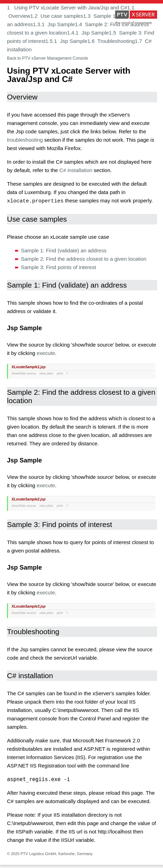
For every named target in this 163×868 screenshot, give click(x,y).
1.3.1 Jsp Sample (54, 24)
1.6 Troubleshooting (111, 41)
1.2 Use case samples (57, 16)
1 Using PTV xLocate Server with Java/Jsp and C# (67, 8)
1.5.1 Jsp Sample (66, 41)
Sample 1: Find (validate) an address (64, 250)
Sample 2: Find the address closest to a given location (84, 258)
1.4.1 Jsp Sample (88, 33)
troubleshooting (25, 140)
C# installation (76, 170)
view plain (46, 373)
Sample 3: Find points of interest (58, 267)
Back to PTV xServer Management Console (47, 58)
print (60, 373)
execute (46, 353)
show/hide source (24, 373)
